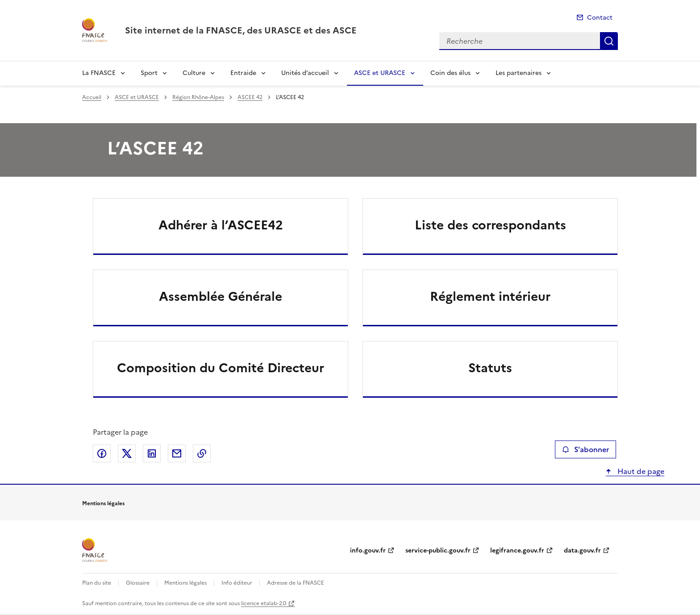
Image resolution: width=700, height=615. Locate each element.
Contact (600, 18)
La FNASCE (99, 73)
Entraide (243, 73)
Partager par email (177, 453)
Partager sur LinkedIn (152, 453)
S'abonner (585, 449)
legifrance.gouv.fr (517, 551)
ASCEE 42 (250, 97)
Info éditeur (237, 583)
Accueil (92, 97)
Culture (194, 73)
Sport (149, 73)
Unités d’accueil (305, 73)
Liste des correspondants (490, 225)
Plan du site (97, 583)
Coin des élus (450, 73)
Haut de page (640, 471)
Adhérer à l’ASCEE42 (221, 225)
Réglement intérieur (490, 296)
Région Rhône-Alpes (198, 97)
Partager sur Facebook (102, 453)
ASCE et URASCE (380, 73)
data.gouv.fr (582, 551)
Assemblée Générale (221, 296)
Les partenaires (519, 73)
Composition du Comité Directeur (221, 368)
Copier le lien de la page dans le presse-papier (202, 453)
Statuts (490, 368)
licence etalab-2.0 (264, 603)
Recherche (609, 41)
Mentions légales (185, 583)
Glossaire (138, 583)
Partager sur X (127, 453)
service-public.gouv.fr (438, 551)
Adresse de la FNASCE (296, 583)
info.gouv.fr (368, 551)
